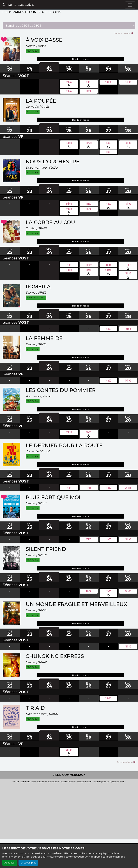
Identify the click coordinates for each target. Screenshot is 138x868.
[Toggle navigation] (130, 5)
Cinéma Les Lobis (19, 5)
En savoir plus (28, 863)
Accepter (10, 863)
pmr (69, 86)
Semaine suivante (123, 33)
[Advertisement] (69, 810)
